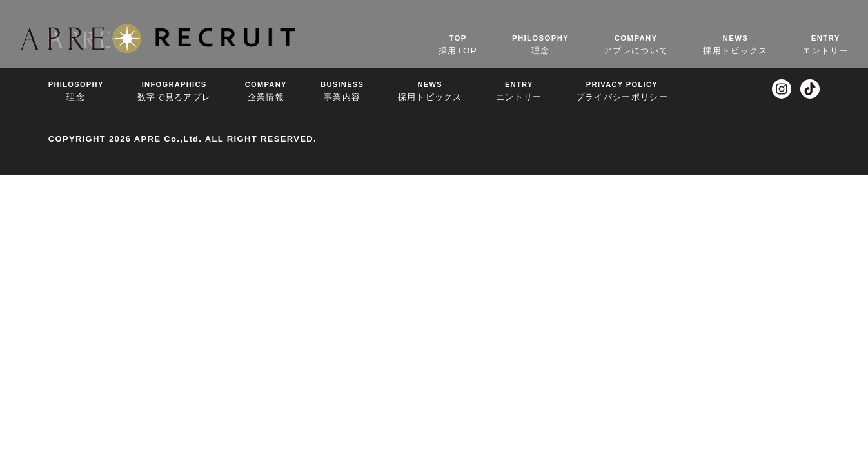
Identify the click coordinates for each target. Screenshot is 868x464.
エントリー (825, 44)
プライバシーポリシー (622, 91)
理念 (540, 44)
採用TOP (458, 44)
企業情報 (266, 91)
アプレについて (636, 44)
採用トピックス (735, 44)
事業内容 (342, 91)
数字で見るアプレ (174, 91)
